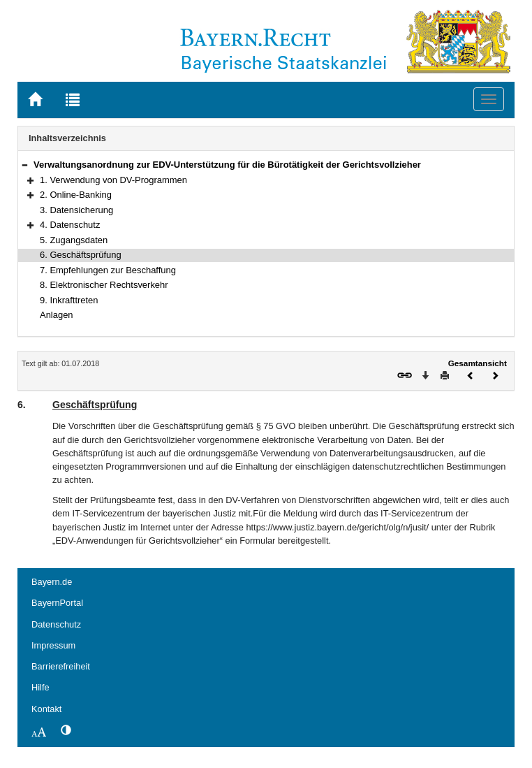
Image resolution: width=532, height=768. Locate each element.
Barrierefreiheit (61, 666)
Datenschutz (56, 624)
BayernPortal (57, 603)
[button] (24, 165)
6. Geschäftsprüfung (81, 255)
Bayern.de (52, 582)
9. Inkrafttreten (69, 300)
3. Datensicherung (76, 210)
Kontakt (46, 709)
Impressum (53, 645)
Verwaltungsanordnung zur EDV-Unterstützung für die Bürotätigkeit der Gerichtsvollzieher (227, 165)
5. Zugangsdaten (74, 240)
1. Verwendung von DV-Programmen (113, 180)
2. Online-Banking (76, 195)
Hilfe (40, 687)
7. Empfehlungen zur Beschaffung (108, 270)
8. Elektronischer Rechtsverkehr (104, 285)
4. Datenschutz (70, 225)
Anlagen (57, 315)
